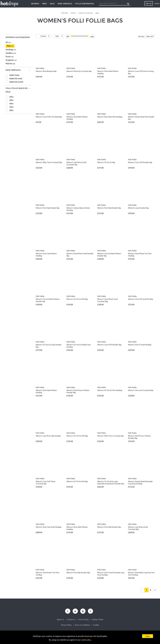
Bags (10, 46)
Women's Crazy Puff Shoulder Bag (140, 162)
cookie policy (86, 640)
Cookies (96, 626)
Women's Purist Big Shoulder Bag (47, 208)
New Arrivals (65, 4)
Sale (52, 4)
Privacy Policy (66, 626)
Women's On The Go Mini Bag (77, 299)
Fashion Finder (98, 620)
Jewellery (11, 53)
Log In (157, 3)
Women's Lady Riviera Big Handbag (48, 436)
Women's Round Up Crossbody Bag (79, 71)
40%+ (12, 104)
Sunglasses (11, 60)
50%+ (12, 107)
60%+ (12, 110)
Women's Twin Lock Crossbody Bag (141, 390)
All (8, 42)
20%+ (12, 97)
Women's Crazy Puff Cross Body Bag (49, 117)
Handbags (11, 50)
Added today (14, 75)
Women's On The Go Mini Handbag (110, 390)
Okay (148, 636)
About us (60, 620)
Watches (10, 64)
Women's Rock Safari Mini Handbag (110, 117)
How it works (84, 620)
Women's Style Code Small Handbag (48, 527)
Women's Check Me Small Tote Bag (140, 299)
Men (45, 4)
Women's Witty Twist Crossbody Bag (49, 162)
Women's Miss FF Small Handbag (140, 345)
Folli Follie (40, 68)
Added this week (16, 78)
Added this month (16, 82)
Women (35, 4)
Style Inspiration (85, 4)
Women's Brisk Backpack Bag (46, 71)
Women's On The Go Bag (106, 162)
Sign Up (149, 3)
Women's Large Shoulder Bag (138, 208)
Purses (9, 57)
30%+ (12, 100)
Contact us (71, 620)
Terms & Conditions (82, 626)
